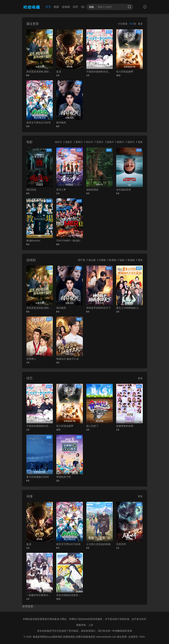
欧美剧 (113, 260)
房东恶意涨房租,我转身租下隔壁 (40, 72)
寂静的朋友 (92, 190)
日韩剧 (102, 260)
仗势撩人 (31, 359)
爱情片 (79, 142)
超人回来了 (92, 426)
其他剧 (131, 260)
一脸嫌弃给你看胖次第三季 (40, 595)
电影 (56, 7)
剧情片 (121, 142)
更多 (140, 24)
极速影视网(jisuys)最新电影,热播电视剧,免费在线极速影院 (64, 637)
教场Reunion (33, 241)
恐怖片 (110, 142)
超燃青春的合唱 (125, 426)
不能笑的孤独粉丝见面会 (100, 72)
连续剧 (66, 7)
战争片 (131, 142)
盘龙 (59, 72)
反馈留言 (133, 637)
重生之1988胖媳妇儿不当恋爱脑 (129, 308)
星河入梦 (61, 190)
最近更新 (122, 637)
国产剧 (82, 260)
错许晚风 (61, 123)
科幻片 (90, 142)
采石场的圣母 (123, 190)
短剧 (122, 260)
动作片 (58, 142)
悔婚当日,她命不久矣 (68, 359)
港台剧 (92, 260)
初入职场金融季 (125, 72)
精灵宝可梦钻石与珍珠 (39, 123)
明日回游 (31, 190)
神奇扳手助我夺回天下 (98, 308)
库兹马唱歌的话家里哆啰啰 (70, 595)
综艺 (76, 7)
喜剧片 (69, 142)
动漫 (84, 7)
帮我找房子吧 (64, 477)
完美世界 (121, 544)
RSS (142, 637)
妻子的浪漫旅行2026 (38, 477)
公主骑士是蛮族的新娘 (98, 544)
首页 (48, 7)
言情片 (100, 142)
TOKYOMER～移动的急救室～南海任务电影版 (70, 241)
